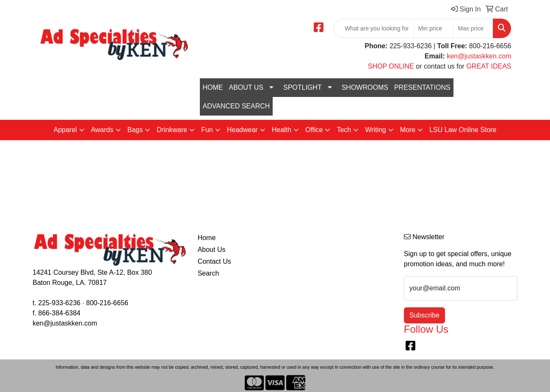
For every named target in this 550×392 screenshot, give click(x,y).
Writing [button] (376, 130)
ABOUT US (246, 87)
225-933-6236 (59, 303)
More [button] (408, 130)
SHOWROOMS (365, 87)
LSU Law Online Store (463, 130)
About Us (212, 250)
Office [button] (314, 130)
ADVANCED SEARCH (236, 106)
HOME (213, 87)
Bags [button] (135, 130)
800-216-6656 (107, 303)
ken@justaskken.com (479, 56)
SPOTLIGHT (303, 87)
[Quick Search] (374, 28)
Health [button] (282, 130)
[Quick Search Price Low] (433, 28)
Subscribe (424, 315)
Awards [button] (102, 130)
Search (209, 273)
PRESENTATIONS (422, 87)
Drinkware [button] (172, 130)
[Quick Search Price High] (473, 28)
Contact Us (214, 261)
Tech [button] (344, 130)
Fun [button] (207, 130)
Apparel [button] (65, 130)
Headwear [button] (242, 130)
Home (207, 238)
